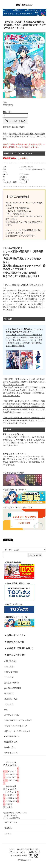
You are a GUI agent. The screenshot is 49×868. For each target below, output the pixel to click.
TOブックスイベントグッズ (16, 726)
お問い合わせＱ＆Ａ (33, 10)
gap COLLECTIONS (13, 688)
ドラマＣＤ (9, 704)
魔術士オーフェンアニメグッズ (17, 731)
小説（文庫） (10, 667)
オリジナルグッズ (12, 715)
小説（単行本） (11, 661)
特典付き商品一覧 (15, 642)
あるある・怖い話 (12, 683)
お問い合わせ (34, 852)
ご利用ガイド (17, 10)
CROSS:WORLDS (12, 736)
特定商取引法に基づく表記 (14, 127)
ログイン (8, 833)
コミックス (9, 677)
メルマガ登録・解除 (24, 14)
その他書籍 (9, 693)
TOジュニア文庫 (11, 672)
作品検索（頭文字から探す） (21, 648)
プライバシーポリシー (18, 852)
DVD (6, 710)
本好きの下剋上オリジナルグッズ (18, 720)
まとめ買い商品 (11, 699)
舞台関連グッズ (11, 742)
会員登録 (8, 828)
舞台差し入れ (10, 747)
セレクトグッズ (11, 753)
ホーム (6, 10)
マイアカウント (11, 822)
